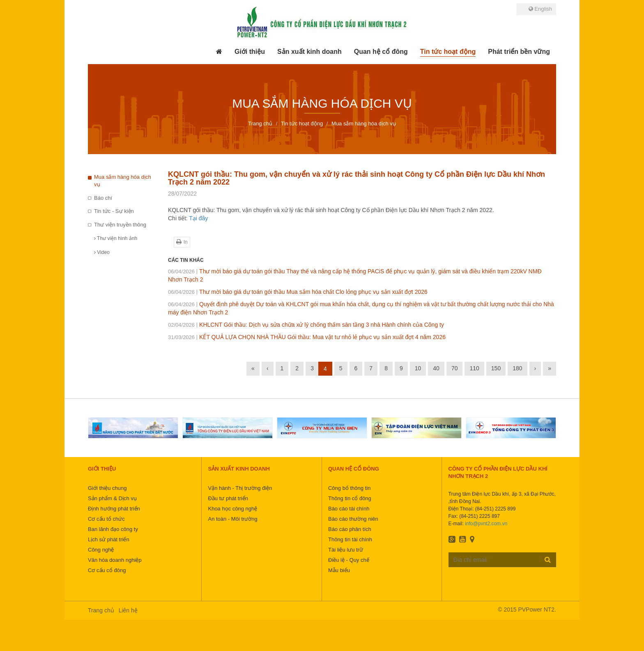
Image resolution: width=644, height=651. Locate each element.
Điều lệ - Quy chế (349, 560)
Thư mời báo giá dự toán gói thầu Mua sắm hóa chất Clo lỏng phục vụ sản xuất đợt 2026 (298, 292)
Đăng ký (548, 559)
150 (496, 368)
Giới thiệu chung (107, 488)
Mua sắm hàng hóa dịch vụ (123, 181)
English (540, 9)
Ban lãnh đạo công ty (113, 529)
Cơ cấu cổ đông (107, 570)
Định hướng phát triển (114, 509)
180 (517, 368)
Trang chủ (101, 610)
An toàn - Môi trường (232, 519)
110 (474, 368)
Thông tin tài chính (350, 539)
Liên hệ (128, 610)
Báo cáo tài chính (349, 509)
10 (418, 368)
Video (102, 252)
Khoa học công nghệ (232, 509)
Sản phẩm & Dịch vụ (112, 498)
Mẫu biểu (339, 570)
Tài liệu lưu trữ (346, 550)
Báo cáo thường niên (353, 519)
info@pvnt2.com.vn (486, 524)
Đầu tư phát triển (228, 498)
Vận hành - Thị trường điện (240, 488)
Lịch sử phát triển (109, 539)
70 (455, 368)
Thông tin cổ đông (350, 498)
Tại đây (198, 218)
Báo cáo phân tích (350, 529)
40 (436, 368)
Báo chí (103, 198)
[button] (250, 52)
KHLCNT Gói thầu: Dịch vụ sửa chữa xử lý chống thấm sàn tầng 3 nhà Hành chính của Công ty (306, 325)
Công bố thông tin (349, 488)
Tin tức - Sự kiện (114, 211)
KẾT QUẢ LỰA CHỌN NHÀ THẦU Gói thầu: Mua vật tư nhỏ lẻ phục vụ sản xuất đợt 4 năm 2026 (307, 337)
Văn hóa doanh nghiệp (115, 560)
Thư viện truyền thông (120, 225)
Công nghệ (101, 550)
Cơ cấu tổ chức (106, 519)
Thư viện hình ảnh (116, 238)
